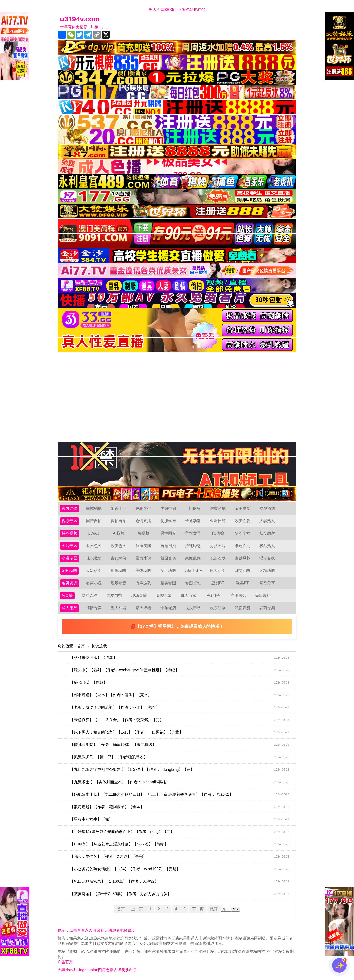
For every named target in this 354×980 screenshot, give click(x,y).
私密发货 (243, 608)
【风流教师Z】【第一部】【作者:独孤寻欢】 (180, 757)
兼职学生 (143, 508)
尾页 (214, 909)
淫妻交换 (267, 558)
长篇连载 (218, 558)
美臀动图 (143, 571)
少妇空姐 (168, 508)
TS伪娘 (218, 533)
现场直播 (139, 595)
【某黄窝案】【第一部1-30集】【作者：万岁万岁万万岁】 (180, 894)
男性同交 (168, 533)
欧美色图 (118, 546)
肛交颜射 (267, 533)
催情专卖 (94, 608)
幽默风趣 (243, 558)
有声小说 (94, 583)
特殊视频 (69, 533)
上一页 (137, 909)
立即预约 (267, 508)
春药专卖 (267, 608)
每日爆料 (263, 595)
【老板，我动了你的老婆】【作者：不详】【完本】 (180, 707)
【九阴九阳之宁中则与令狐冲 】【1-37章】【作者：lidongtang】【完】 (180, 770)
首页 (81, 646)
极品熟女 (267, 546)
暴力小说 (143, 558)
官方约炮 (69, 508)
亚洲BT (218, 583)
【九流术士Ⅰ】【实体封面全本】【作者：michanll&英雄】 (180, 782)
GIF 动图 (69, 571)
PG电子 (213, 595)
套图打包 (193, 583)
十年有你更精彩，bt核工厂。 (85, 27)
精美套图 (168, 583)
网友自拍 (114, 595)
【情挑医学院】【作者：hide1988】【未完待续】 (180, 745)
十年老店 (168, 608)
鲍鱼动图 (118, 571)
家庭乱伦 (193, 558)
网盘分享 (267, 583)
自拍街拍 (168, 546)
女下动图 (168, 571)
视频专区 (69, 521)
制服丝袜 (168, 521)
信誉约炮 (218, 508)
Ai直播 (67, 595)
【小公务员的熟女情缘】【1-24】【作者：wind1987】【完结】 (180, 869)
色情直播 (143, 521)
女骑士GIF (193, 571)
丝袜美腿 (143, 546)
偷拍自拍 (118, 521)
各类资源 (69, 583)
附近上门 (118, 508)
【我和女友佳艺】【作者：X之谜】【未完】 (180, 857)
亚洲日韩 (218, 521)
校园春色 (168, 558)
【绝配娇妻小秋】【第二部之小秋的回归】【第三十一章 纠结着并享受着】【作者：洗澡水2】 (180, 794)
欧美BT (242, 583)
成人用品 (69, 608)
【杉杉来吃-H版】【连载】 (180, 658)
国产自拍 (94, 521)
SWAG (94, 533)
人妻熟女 (267, 521)
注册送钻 (238, 595)
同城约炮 (94, 508)
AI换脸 (119, 533)
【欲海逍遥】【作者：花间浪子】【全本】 (180, 807)
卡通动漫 (193, 521)
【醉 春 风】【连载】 (180, 683)
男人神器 (118, 608)
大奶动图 (94, 571)
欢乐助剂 (218, 608)
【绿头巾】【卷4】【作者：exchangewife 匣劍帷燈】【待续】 (180, 670)
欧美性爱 (243, 521)
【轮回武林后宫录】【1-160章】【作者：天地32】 (180, 882)
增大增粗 (143, 608)
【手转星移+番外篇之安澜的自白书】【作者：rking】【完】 (180, 832)
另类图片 (218, 546)
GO (235, 909)
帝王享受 (243, 508)
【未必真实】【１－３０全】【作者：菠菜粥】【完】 (180, 720)
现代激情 (94, 558)
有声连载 (143, 583)
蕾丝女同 (193, 533)
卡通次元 (243, 546)
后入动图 (217, 571)
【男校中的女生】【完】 (180, 819)
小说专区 (69, 558)
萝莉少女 (243, 533)
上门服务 (193, 508)
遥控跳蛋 (164, 595)
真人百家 (188, 595)
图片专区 (69, 546)
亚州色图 (94, 546)
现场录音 (118, 583)
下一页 (198, 909)
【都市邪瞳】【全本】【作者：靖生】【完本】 (180, 695)
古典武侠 (118, 558)
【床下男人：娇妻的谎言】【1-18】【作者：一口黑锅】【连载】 (180, 732)
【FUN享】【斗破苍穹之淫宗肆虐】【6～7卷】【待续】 (180, 844)
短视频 (143, 533)
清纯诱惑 (193, 546)
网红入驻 (89, 595)
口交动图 (242, 571)
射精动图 (267, 571)
